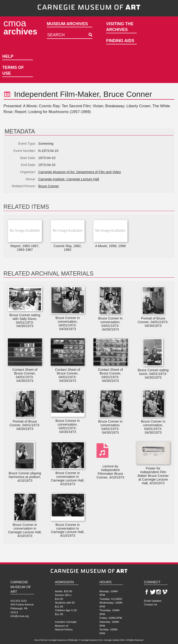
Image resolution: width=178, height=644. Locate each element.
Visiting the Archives (120, 27)
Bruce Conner (49, 186)
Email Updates (153, 601)
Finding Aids (120, 41)
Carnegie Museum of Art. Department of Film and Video (80, 172)
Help (8, 56)
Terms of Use (13, 71)
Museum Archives (67, 24)
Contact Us (151, 604)
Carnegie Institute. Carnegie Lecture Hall (69, 179)
